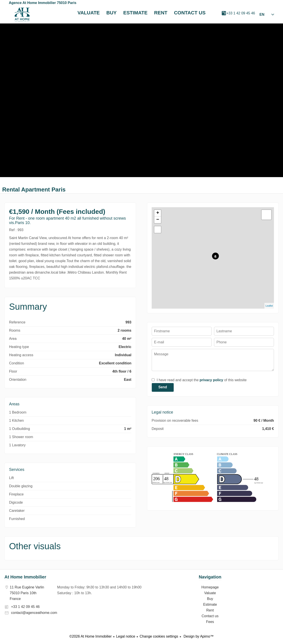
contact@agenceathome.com (34, 613)
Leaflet (269, 306)
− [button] (158, 220)
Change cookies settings (159, 636)
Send (163, 387)
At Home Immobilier (25, 577)
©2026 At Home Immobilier (91, 636)
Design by (198, 636)
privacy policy (211, 380)
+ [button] (158, 213)
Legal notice (126, 636)
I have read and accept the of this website (202, 380)
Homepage (22, 15)
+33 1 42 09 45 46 (241, 13)
